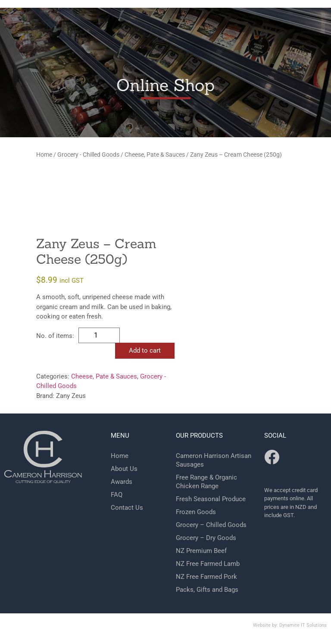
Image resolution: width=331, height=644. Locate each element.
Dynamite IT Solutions (303, 625)
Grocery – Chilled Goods (211, 525)
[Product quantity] (99, 335)
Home (44, 155)
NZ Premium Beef (201, 551)
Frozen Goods (196, 512)
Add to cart (145, 350)
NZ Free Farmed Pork (206, 577)
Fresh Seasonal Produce (211, 499)
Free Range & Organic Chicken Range (206, 482)
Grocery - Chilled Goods (88, 155)
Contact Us (127, 508)
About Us (124, 469)
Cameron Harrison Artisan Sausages (214, 460)
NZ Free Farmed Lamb (208, 564)
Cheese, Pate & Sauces (155, 155)
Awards (122, 482)
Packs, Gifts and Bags (207, 590)
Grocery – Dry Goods (206, 538)
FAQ (117, 495)
